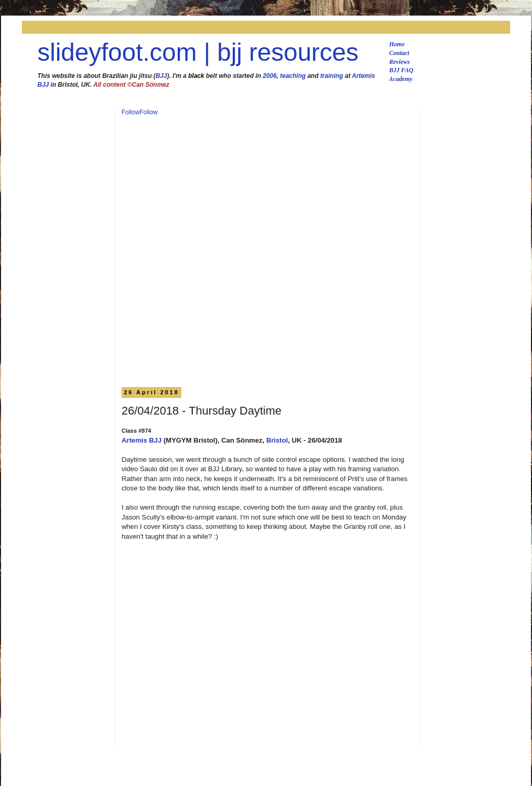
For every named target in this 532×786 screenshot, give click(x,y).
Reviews (400, 62)
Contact (399, 53)
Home (397, 44)
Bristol (277, 440)
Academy (401, 79)
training (331, 76)
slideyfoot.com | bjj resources (198, 52)
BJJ (161, 76)
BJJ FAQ (401, 70)
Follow (131, 112)
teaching (293, 76)
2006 (270, 76)
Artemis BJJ (142, 440)
